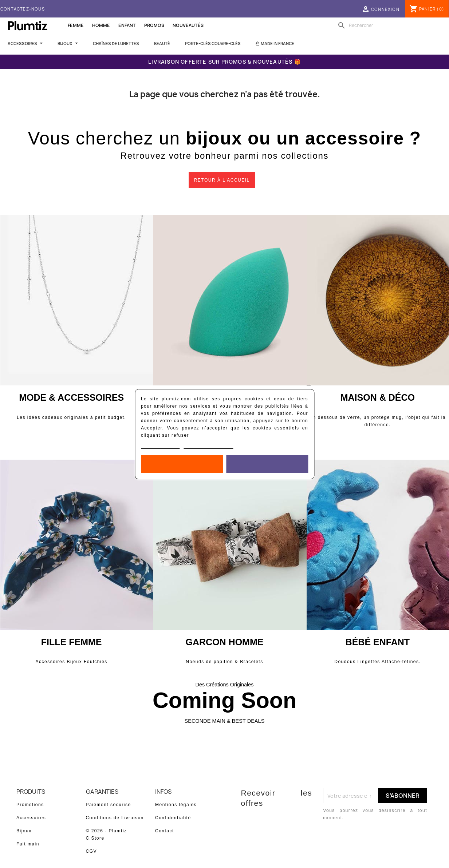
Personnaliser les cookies (209, 446)
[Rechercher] (382, 25)
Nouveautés (188, 25)
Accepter (267, 464)
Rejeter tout (182, 464)
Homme (101, 25)
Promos (154, 25)
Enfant (127, 25)
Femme (76, 25)
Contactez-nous (23, 9)
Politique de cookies (160, 446)
